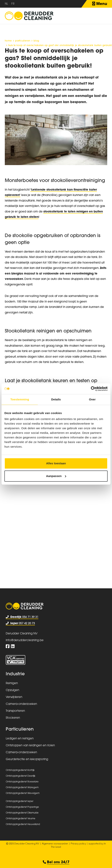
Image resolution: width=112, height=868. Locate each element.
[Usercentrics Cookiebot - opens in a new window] (91, 389)
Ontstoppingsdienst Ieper (20, 801)
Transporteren (15, 711)
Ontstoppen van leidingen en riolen (30, 746)
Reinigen (12, 683)
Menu (100, 4)
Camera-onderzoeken (21, 704)
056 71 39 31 (22, 617)
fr (13, 4)
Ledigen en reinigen (20, 739)
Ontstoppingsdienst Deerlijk (21, 776)
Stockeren (13, 718)
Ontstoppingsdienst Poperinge (22, 807)
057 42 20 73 (20, 624)
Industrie (15, 674)
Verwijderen (14, 697)
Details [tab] (56, 399)
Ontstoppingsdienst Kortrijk (20, 770)
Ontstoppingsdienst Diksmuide (22, 813)
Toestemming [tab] (20, 399)
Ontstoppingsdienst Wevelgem (23, 793)
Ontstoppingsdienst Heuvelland (23, 824)
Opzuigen (12, 690)
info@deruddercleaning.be (25, 640)
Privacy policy (78, 844)
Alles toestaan (56, 463)
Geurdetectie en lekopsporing (27, 759)
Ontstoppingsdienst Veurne (21, 819)
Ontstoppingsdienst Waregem (22, 788)
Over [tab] (92, 399)
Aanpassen (56, 476)
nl (6, 4)
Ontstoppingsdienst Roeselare (22, 782)
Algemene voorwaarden (55, 844)
